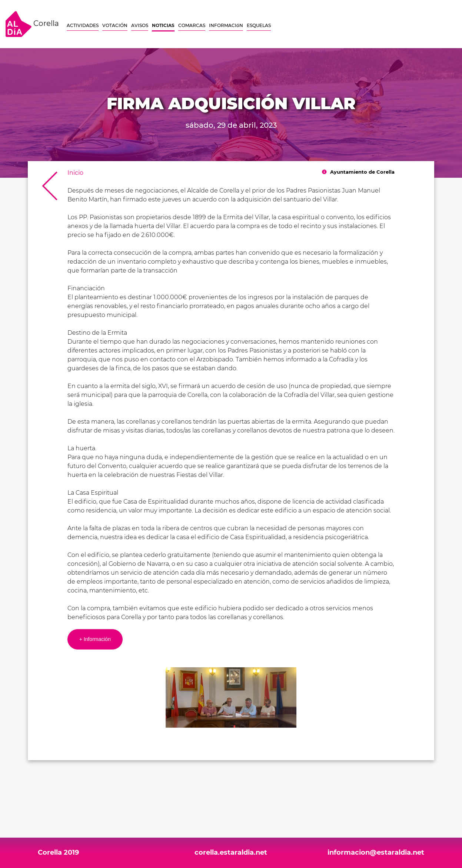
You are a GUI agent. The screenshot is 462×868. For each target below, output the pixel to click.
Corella (32, 24)
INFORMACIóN (226, 25)
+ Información (95, 639)
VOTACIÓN (115, 25)
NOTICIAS (163, 25)
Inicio (75, 173)
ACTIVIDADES (83, 25)
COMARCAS (192, 25)
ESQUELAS (259, 25)
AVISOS (140, 25)
